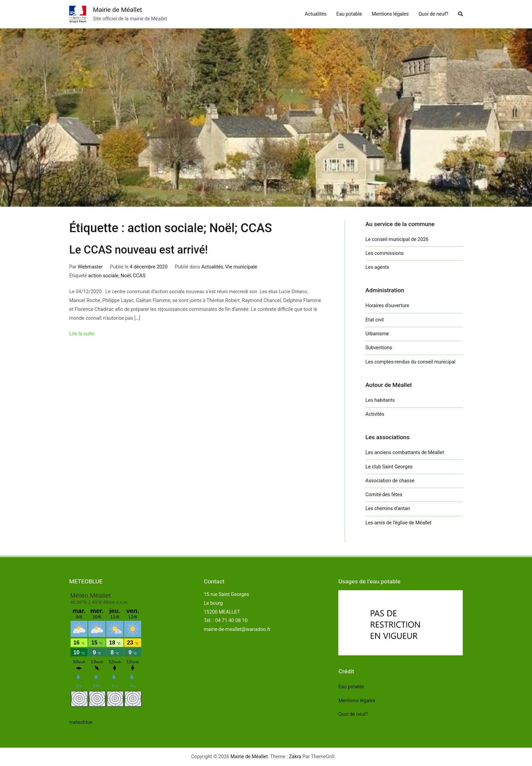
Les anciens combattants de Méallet (405, 453)
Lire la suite (82, 334)
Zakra (295, 757)
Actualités (316, 14)
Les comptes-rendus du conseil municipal (410, 362)
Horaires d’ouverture (387, 306)
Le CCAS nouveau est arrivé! (139, 250)
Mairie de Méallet (118, 10)
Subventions (379, 348)
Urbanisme (377, 334)
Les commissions (385, 253)
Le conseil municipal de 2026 (397, 239)
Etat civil (375, 320)
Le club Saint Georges (389, 467)
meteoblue (81, 722)
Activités (375, 414)
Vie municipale (241, 267)
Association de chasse (390, 481)
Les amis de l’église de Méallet (398, 523)
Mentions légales (390, 14)
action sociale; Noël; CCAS (117, 276)
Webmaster (90, 267)
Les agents (377, 267)
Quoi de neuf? (433, 14)
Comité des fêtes (384, 495)
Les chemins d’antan (388, 509)
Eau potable (349, 14)
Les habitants (380, 400)
